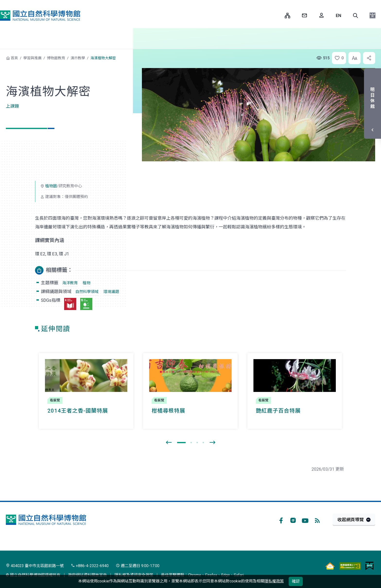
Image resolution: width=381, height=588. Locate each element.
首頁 (14, 58)
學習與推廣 (32, 58)
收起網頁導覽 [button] (351, 520)
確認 (296, 581)
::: (277, 15)
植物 (87, 283)
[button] (355, 16)
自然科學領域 (87, 292)
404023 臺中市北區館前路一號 (35, 566)
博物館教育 (56, 58)
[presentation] (169, 443)
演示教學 (78, 58)
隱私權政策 (274, 581)
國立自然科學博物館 (40, 16)
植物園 (51, 186)
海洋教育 (70, 283)
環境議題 (111, 292)
